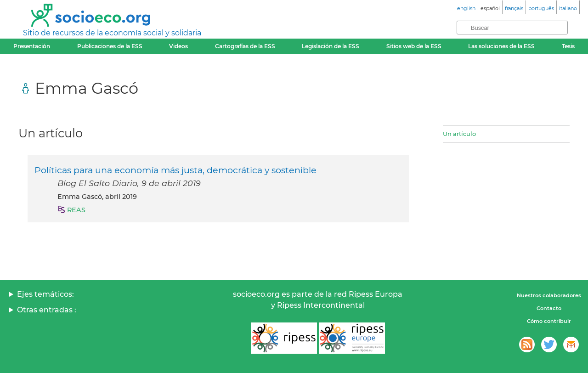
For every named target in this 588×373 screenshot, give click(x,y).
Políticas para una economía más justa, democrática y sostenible (175, 170)
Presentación (32, 46)
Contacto (549, 308)
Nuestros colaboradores (549, 295)
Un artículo (459, 134)
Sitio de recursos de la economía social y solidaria (112, 33)
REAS (76, 210)
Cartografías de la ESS (245, 46)
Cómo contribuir (549, 321)
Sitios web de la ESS (414, 46)
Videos (178, 46)
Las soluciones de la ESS (501, 46)
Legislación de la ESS (331, 46)
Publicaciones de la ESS (110, 46)
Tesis (568, 46)
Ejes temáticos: (45, 294)
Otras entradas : (47, 310)
